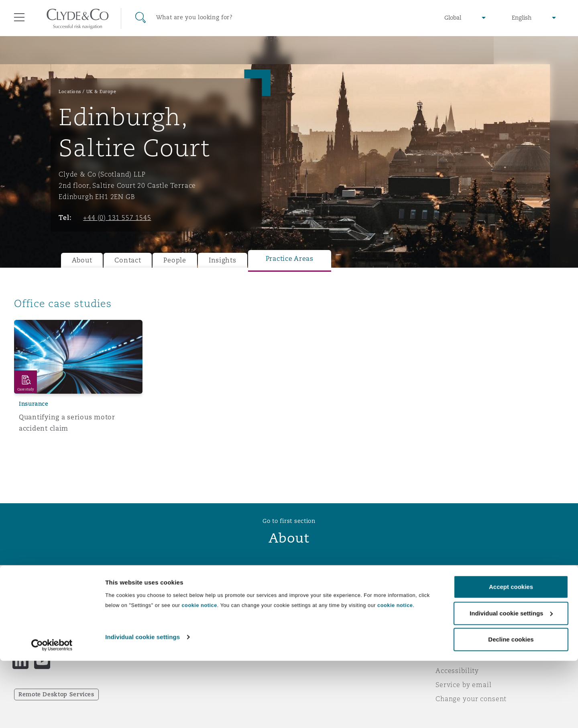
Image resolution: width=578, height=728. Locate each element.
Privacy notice (459, 614)
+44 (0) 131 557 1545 (117, 218)
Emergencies (327, 601)
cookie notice (199, 672)
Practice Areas (290, 259)
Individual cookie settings (142, 704)
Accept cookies (511, 654)
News (164, 628)
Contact (128, 260)
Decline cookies (511, 707)
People (175, 260)
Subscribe (311, 615)
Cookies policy (460, 628)
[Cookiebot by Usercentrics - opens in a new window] (52, 712)
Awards (167, 614)
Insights (223, 260)
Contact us (313, 629)
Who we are (175, 600)
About (82, 260)
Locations (70, 92)
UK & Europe (101, 92)
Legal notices (458, 600)
